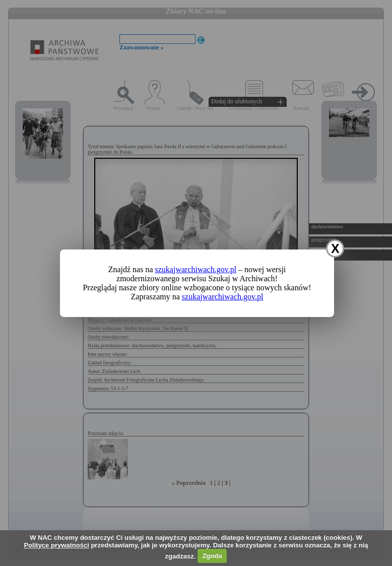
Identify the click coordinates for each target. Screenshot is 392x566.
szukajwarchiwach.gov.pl (196, 269)
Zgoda (212, 556)
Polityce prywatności (56, 545)
